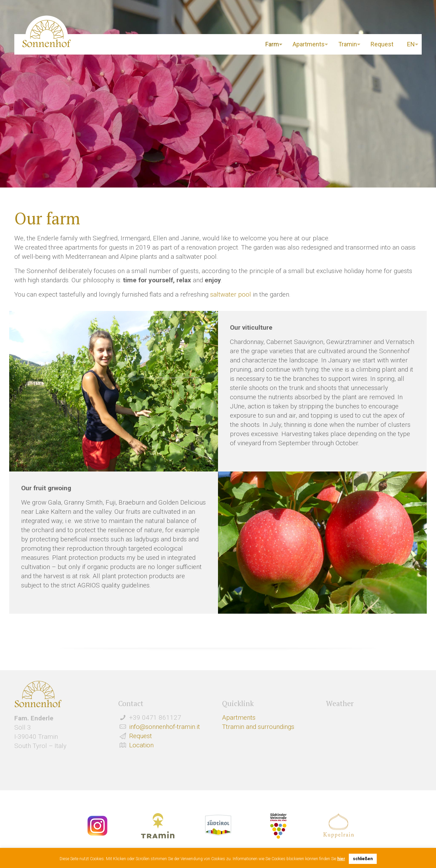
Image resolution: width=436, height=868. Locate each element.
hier (341, 859)
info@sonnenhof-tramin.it (165, 727)
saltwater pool (231, 294)
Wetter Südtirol (374, 733)
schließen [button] (363, 859)
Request (141, 736)
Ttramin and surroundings (258, 727)
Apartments (239, 717)
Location (141, 745)
